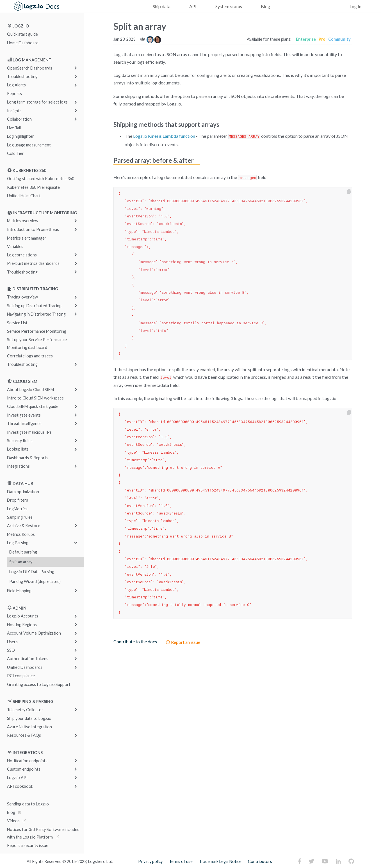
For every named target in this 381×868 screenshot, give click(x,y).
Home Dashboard (23, 43)
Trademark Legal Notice (220, 861)
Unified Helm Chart (24, 196)
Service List (17, 322)
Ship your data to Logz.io (29, 718)
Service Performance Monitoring (37, 331)
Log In (355, 6)
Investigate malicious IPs (29, 432)
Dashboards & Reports (28, 458)
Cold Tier (15, 153)
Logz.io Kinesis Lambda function (164, 136)
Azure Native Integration (29, 727)
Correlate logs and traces (30, 356)
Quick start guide (22, 34)
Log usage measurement (29, 145)
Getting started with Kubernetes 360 (41, 179)
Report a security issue (28, 845)
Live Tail (14, 128)
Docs (52, 6)
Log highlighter (20, 136)
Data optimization (23, 491)
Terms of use (181, 861)
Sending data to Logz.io (28, 804)
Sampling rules (20, 517)
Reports (14, 94)
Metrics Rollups (21, 534)
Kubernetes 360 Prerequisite (33, 187)
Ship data (162, 6)
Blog (265, 6)
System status (229, 6)
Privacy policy (150, 861)
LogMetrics (17, 508)
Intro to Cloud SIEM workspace (35, 398)
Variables (15, 246)
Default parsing (23, 552)
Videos (13, 821)
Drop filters (18, 500)
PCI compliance (21, 676)
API (193, 6)
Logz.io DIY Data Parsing (32, 572)
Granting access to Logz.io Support (39, 684)
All (29, 861)
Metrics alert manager (27, 238)
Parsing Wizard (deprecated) (35, 581)
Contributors (260, 861)
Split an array (21, 562)
